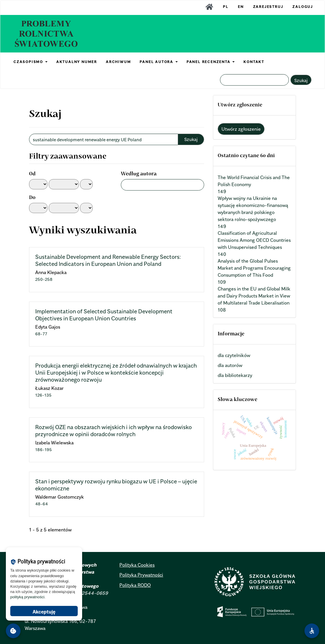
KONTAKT (254, 62)
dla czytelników (234, 355)
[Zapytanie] (254, 80)
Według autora (139, 174)
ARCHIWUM (118, 62)
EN (241, 7)
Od (32, 174)
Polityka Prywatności (141, 575)
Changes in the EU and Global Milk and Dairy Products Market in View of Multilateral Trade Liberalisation (254, 296)
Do (32, 198)
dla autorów (230, 365)
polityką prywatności (27, 597)
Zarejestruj (268, 7)
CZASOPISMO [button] (31, 62)
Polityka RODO (135, 585)
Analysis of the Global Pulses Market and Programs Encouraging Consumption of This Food (254, 268)
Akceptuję (44, 612)
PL (226, 7)
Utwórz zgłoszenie (241, 129)
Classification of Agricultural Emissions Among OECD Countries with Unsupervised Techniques (254, 240)
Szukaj (301, 80)
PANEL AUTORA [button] (159, 62)
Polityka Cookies (137, 565)
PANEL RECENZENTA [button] (211, 62)
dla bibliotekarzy (235, 375)
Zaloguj (303, 7)
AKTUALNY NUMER (77, 62)
